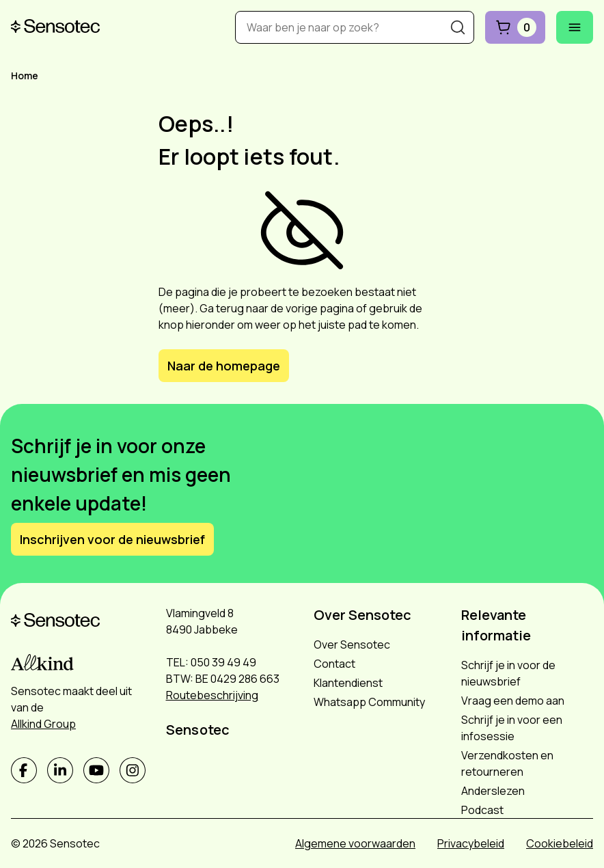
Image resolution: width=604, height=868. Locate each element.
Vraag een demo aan (513, 701)
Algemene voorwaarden (355, 843)
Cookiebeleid (560, 843)
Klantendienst (348, 683)
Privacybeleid (471, 843)
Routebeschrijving (212, 695)
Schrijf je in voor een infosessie (512, 728)
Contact (334, 664)
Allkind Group (43, 724)
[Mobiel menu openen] (575, 27)
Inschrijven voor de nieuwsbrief (112, 539)
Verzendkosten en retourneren (507, 763)
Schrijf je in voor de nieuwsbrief (508, 673)
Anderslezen (493, 791)
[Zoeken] (458, 27)
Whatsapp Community (369, 702)
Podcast (482, 810)
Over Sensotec (352, 645)
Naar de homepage (224, 366)
